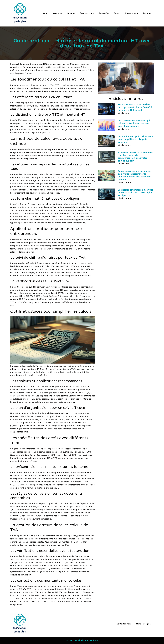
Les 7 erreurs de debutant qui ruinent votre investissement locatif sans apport (134, 123)
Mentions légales (144, 624)
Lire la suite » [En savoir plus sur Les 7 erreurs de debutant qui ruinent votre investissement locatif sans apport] (125, 129)
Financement (132, 13)
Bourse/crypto (87, 13)
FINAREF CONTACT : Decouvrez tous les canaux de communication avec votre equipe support (135, 157)
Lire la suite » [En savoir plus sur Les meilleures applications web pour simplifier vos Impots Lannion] (125, 145)
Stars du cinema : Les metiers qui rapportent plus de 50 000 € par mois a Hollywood (135, 107)
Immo (117, 13)
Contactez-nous (124, 624)
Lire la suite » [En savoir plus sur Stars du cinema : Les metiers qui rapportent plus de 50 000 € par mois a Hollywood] (125, 113)
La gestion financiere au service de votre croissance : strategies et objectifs (135, 193)
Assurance (57, 13)
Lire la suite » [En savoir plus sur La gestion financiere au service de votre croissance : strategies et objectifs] (125, 198)
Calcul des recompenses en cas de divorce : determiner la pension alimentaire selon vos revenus (134, 175)
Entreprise (104, 13)
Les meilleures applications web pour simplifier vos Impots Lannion (135, 139)
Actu (45, 13)
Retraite (147, 13)
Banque (71, 13)
